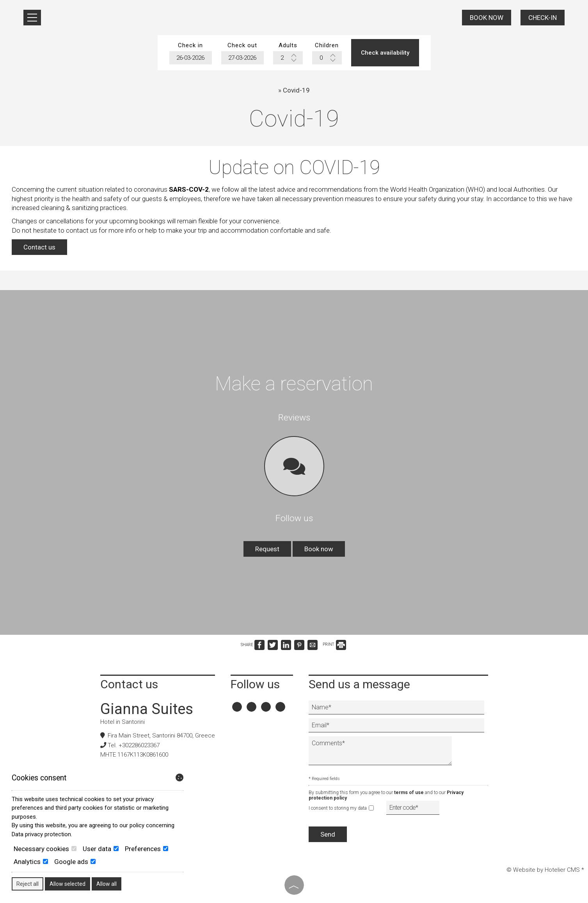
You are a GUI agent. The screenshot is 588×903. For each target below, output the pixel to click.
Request (267, 549)
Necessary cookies (45, 849)
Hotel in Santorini (123, 722)
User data (101, 849)
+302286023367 (139, 745)
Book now (487, 18)
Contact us (39, 247)
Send (328, 834)
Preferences (147, 849)
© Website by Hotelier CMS (544, 870)
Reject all (28, 884)
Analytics (31, 862)
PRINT (334, 644)
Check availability (385, 53)
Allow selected (68, 884)
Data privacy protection (41, 834)
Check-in (543, 18)
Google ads (75, 862)
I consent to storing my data (341, 808)
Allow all (107, 884)
